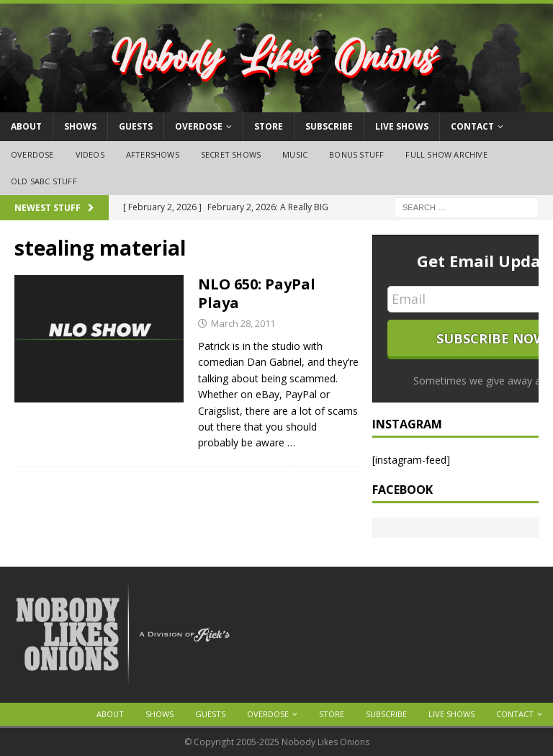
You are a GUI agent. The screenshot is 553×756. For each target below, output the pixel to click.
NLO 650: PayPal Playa (257, 293)
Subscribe (329, 126)
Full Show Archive (446, 154)
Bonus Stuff (356, 154)
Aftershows (153, 154)
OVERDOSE (199, 126)
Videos (90, 154)
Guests (136, 126)
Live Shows (402, 126)
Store (269, 126)
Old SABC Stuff (44, 181)
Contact (472, 126)
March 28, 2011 (243, 323)
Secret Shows (231, 154)
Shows (80, 126)
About (26, 126)
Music (295, 154)
